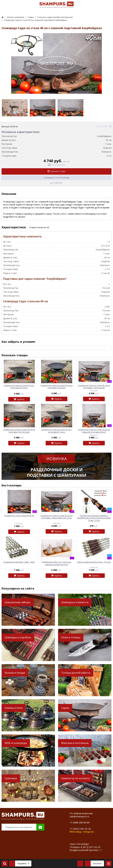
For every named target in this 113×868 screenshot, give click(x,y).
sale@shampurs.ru (79, 816)
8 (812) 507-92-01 (91, 847)
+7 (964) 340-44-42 (80, 829)
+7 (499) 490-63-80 (80, 823)
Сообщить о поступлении (56, 178)
